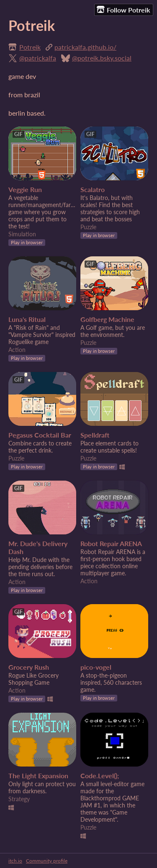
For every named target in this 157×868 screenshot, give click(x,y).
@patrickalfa (38, 58)
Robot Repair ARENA (111, 543)
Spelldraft (95, 435)
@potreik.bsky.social (102, 58)
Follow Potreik (124, 10)
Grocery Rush (29, 667)
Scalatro (93, 189)
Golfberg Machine (107, 319)
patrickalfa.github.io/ (85, 47)
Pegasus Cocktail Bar (40, 435)
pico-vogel (96, 667)
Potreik (30, 47)
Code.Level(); (100, 776)
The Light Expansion (38, 776)
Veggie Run (25, 189)
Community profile (47, 861)
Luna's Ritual (27, 319)
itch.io (15, 861)
